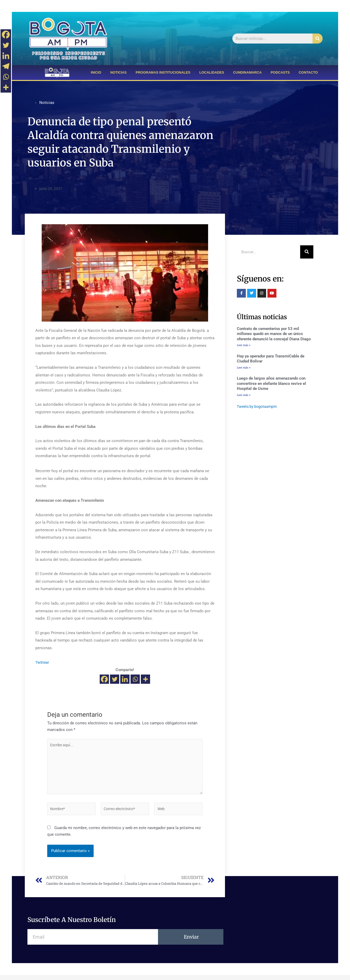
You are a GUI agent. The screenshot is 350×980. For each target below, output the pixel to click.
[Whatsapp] (135, 679)
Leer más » (244, 345)
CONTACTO (308, 72)
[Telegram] (6, 66)
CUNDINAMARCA (247, 72)
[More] (145, 679)
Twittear (43, 662)
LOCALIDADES (212, 72)
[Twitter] (115, 679)
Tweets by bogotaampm (258, 408)
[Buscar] (318, 39)
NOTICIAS (118, 72)
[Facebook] (104, 679)
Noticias (47, 103)
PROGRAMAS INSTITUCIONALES (163, 72)
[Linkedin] (125, 679)
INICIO (96, 72)
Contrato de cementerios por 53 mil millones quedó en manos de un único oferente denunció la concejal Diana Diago (274, 334)
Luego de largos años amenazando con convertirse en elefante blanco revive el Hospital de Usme (271, 384)
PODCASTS (280, 72)
